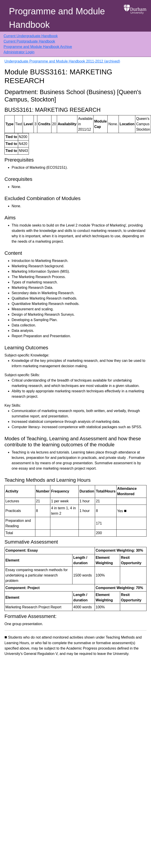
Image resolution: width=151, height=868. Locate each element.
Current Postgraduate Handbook (29, 41)
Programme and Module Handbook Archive (38, 47)
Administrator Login (19, 52)
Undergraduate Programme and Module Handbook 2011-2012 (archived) (62, 61)
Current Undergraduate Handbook (31, 36)
